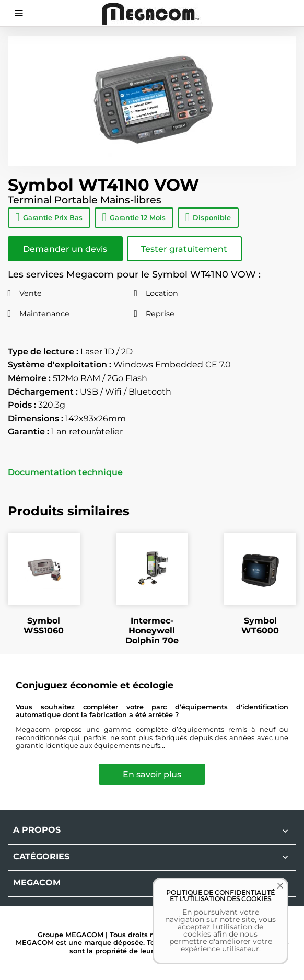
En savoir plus (152, 774)
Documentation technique (65, 472)
